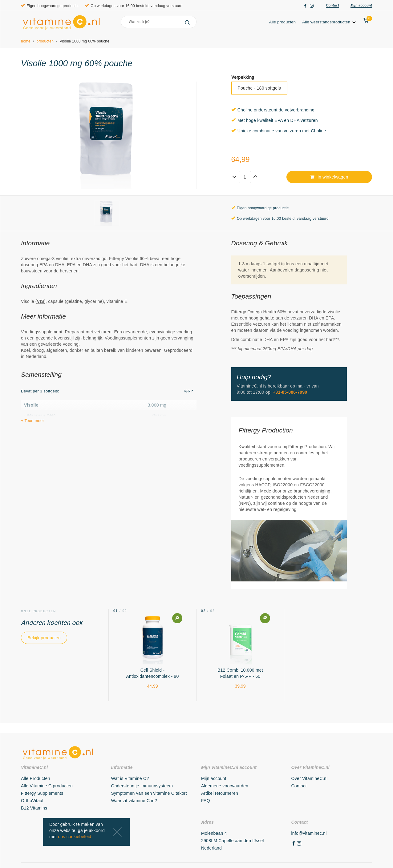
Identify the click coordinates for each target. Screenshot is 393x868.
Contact (332, 5)
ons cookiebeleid (75, 837)
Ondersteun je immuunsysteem (142, 786)
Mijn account (361, 5)
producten (45, 41)
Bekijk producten (44, 638)
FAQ (206, 801)
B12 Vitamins (34, 808)
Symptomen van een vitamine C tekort (149, 793)
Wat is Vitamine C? (130, 778)
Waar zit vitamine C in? (134, 801)
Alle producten (283, 22)
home (26, 41)
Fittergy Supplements (42, 793)
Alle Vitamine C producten (47, 786)
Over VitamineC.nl (310, 778)
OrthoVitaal (32, 801)
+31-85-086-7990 (290, 392)
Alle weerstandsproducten (329, 22)
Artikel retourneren (220, 793)
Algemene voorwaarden (225, 786)
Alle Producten (36, 778)
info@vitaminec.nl (309, 833)
